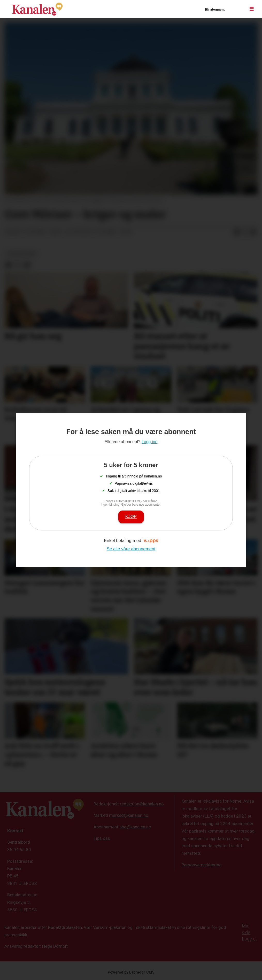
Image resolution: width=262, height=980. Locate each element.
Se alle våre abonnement (131, 549)
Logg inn (235, 9)
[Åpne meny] (252, 9)
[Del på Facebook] (237, 232)
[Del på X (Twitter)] (245, 232)
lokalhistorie (21, 254)
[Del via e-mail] (253, 232)
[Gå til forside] (37, 9)
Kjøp (131, 517)
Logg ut (249, 939)
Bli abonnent (215, 9)
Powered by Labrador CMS (131, 972)
